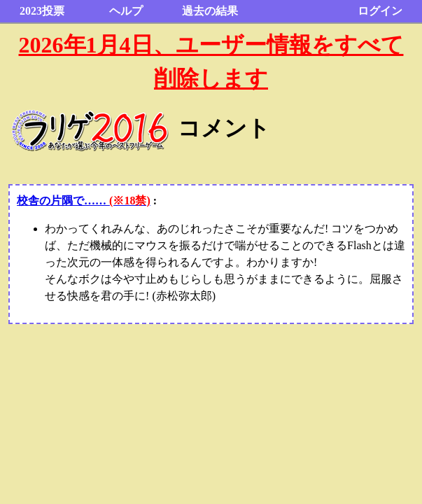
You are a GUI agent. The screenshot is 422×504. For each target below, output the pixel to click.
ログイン (380, 11)
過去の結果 (210, 11)
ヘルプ (126, 11)
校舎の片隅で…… (84, 201)
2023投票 (42, 11)
